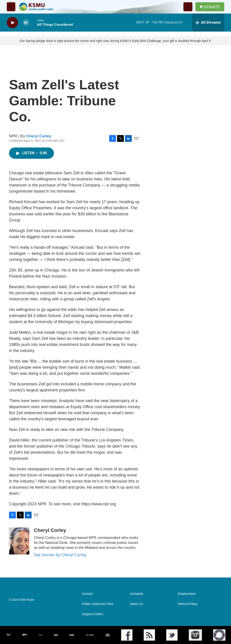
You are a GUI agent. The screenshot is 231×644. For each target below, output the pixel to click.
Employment (187, 594)
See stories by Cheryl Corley (60, 555)
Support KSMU (92, 614)
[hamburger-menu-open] (11, 7)
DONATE (212, 7)
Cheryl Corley (39, 136)
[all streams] (208, 23)
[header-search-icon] (188, 7)
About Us (136, 604)
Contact (87, 594)
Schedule (136, 594)
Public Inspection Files (98, 604)
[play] (12, 23)
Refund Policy (188, 604)
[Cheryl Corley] (19, 541)
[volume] (26, 23)
